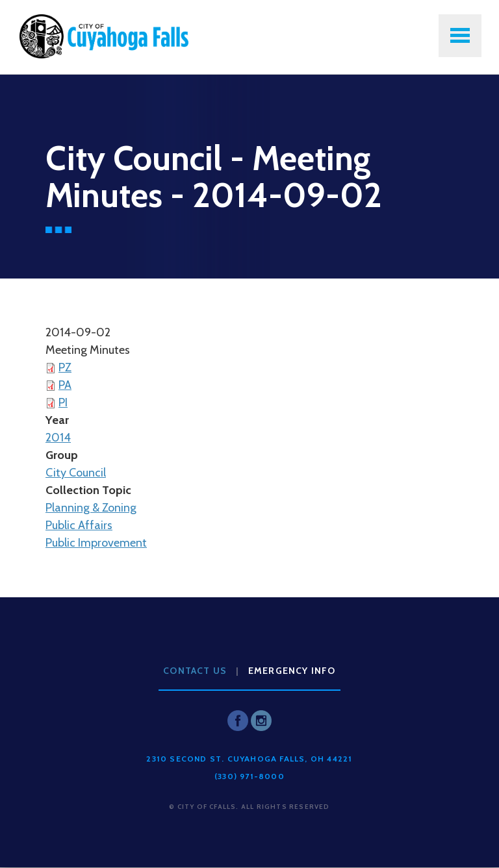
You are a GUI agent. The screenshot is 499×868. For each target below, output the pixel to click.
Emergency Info (292, 671)
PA (65, 385)
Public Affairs (79, 525)
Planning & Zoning (91, 508)
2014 (58, 438)
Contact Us (195, 671)
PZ (65, 367)
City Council (76, 473)
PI (63, 403)
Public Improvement (96, 543)
